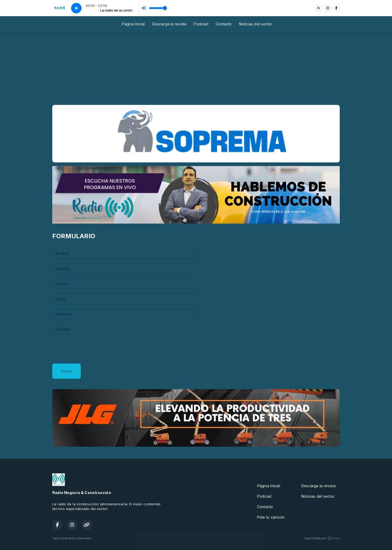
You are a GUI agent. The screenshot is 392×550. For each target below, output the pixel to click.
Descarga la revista (169, 24)
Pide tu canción (271, 517)
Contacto (224, 24)
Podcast (201, 24)
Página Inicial (133, 24)
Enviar (67, 371)
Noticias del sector (256, 24)
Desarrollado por (322, 538)
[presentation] (92, 349)
